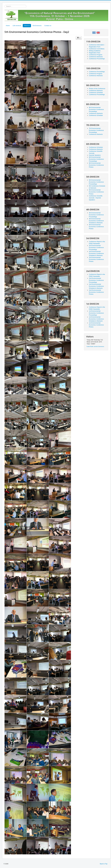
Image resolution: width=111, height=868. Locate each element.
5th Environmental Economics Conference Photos (96, 192)
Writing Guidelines (95, 51)
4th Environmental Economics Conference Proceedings (96, 215)
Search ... (5, 5)
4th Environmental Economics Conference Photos (96, 227)
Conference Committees (97, 49)
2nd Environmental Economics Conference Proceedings (96, 280)
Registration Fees (95, 53)
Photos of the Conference (97, 89)
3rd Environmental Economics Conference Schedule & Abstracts (96, 253)
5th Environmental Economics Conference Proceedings (96, 182)
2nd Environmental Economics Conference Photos (96, 292)
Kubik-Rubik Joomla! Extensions (95, 346)
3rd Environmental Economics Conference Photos (96, 259)
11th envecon (17, 26)
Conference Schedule (96, 93)
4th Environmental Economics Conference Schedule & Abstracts (96, 221)
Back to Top (104, 864)
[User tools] (79, 38)
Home (8, 26)
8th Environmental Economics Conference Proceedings (96, 109)
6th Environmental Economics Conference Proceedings (96, 159)
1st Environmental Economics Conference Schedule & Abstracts (96, 319)
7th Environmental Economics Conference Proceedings (96, 130)
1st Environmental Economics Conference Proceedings (96, 313)
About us (27, 26)
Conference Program (96, 55)
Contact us (48, 26)
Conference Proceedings (97, 59)
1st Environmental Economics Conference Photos (96, 325)
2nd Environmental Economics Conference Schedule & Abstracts (96, 286)
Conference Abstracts (96, 57)
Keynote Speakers (95, 155)
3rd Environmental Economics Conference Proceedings (96, 248)
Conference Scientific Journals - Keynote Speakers (96, 198)
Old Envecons (37, 26)
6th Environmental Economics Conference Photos (96, 165)
